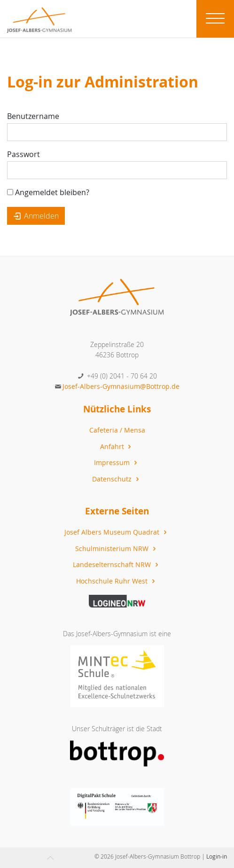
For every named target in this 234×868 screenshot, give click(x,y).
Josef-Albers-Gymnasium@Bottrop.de (121, 386)
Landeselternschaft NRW (117, 564)
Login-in (217, 856)
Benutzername (33, 116)
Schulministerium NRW (117, 548)
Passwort (23, 154)
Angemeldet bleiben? (48, 192)
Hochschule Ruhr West (117, 581)
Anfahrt (117, 446)
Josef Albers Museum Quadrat (117, 532)
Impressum (117, 462)
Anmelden (36, 216)
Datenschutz (117, 479)
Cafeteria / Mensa (117, 430)
